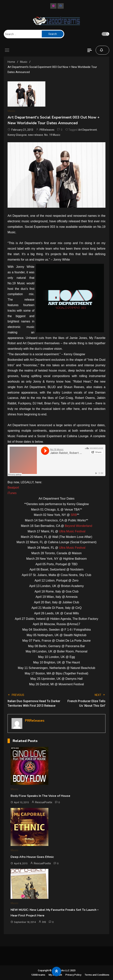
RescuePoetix (44, 802)
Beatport (13, 488)
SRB (74, 515)
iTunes (12, 493)
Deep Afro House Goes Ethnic (32, 857)
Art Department (87, 130)
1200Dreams (38, 975)
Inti (44, 922)
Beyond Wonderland (79, 526)
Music (11, 111)
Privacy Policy (73, 975)
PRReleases (47, 130)
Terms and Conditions (97, 975)
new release (35, 135)
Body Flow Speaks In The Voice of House (40, 796)
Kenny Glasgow (17, 135)
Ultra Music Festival (72, 531)
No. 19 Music (52, 135)
